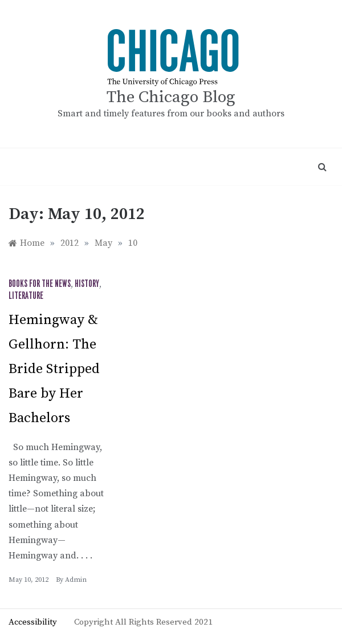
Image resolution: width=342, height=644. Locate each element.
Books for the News (40, 284)
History (87, 284)
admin (76, 580)
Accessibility (33, 622)
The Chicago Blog (171, 97)
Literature (26, 296)
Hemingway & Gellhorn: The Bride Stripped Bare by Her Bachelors (54, 369)
